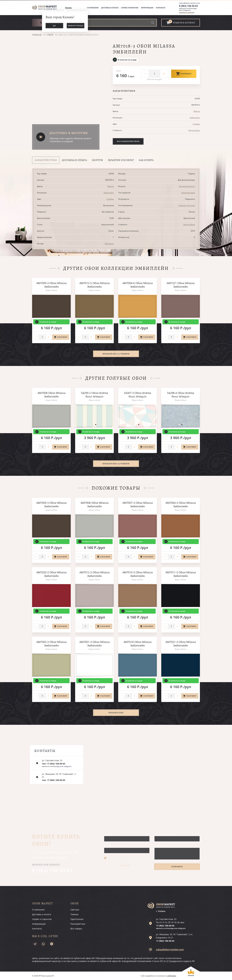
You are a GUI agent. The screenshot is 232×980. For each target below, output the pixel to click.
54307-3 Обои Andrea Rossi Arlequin (138, 395)
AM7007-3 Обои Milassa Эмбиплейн (138, 505)
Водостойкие (194, 130)
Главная (37, 35)
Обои (50, 35)
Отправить (177, 867)
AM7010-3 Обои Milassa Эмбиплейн (138, 574)
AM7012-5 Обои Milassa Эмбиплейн (95, 285)
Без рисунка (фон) (187, 186)
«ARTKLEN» (172, 976)
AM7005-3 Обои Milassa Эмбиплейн (51, 644)
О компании (93, 8)
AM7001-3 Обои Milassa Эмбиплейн (95, 644)
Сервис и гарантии (130, 8)
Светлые (75, 910)
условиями (125, 865)
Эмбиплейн (195, 118)
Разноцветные (78, 924)
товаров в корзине (184, 23)
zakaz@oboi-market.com (189, 3)
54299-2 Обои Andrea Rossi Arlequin (94, 395)
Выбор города (76, 26)
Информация (147, 8)
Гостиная (191, 205)
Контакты (161, 8)
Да (54, 26)
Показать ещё (116, 713)
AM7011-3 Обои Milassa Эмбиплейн (181, 574)
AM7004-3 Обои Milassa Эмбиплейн (181, 505)
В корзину (184, 74)
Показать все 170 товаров (116, 354)
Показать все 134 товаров (116, 464)
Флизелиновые (188, 193)
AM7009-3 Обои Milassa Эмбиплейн (51, 285)
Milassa (197, 111)
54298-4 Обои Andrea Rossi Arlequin (181, 395)
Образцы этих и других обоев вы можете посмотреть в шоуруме (70, 140)
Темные (74, 914)
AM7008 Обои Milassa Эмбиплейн (51, 395)
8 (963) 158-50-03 (188, 6)
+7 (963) (165, 926)
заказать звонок (187, 12)
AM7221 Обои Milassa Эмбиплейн (181, 285)
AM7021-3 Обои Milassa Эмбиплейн (181, 644)
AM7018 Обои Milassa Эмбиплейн (138, 644)
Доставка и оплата (110, 8)
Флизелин (109, 244)
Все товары (76, 929)
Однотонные (77, 919)
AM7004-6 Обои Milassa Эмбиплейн (138, 285)
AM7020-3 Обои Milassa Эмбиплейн (51, 574)
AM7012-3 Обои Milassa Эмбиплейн (95, 574)
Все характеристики (128, 141)
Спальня (182, 205)
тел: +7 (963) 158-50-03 (53, 764)
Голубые (196, 124)
